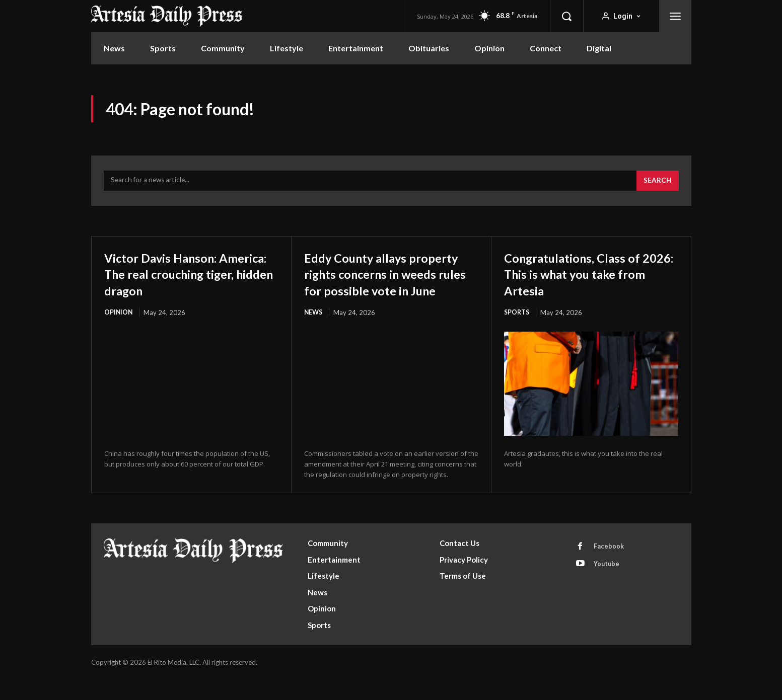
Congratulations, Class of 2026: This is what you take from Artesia (589, 277)
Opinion (119, 333)
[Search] (657, 185)
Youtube (608, 586)
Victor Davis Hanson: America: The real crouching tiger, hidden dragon (177, 286)
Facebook (610, 568)
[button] (566, 16)
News (314, 333)
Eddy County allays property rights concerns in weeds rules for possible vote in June (390, 286)
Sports (517, 317)
